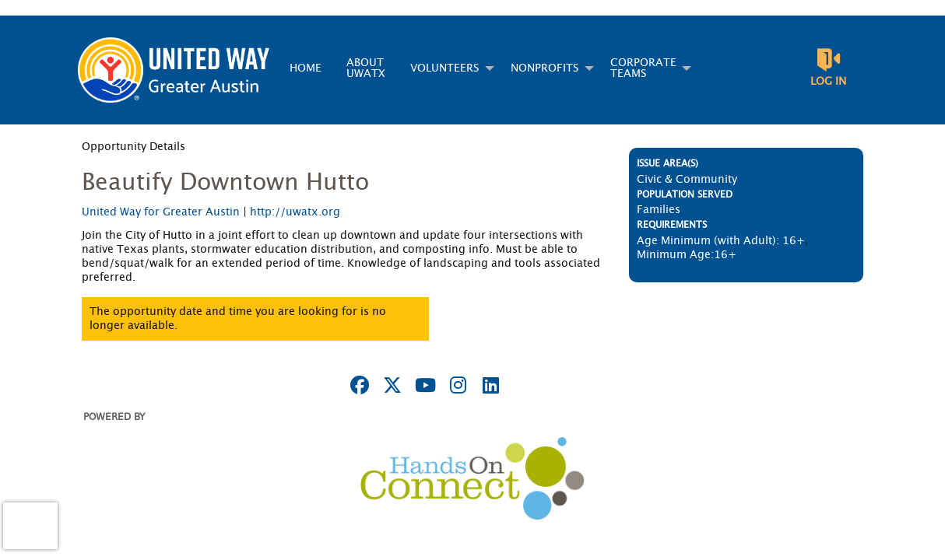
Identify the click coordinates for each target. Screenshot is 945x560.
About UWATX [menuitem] (366, 68)
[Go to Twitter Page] (390, 385)
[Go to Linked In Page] (488, 385)
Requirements (672, 225)
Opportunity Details (133, 147)
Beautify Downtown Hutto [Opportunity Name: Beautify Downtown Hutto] (225, 183)
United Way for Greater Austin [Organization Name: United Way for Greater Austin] (161, 212)
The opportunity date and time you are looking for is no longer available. (238, 319)
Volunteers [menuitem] (445, 68)
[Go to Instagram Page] (455, 385)
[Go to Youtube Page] (423, 385)
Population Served (685, 194)
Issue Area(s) (667, 163)
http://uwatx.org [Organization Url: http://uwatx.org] (295, 212)
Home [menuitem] (306, 68)
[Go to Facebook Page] (357, 385)
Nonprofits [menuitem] (545, 68)
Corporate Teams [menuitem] (643, 68)
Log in (828, 82)
